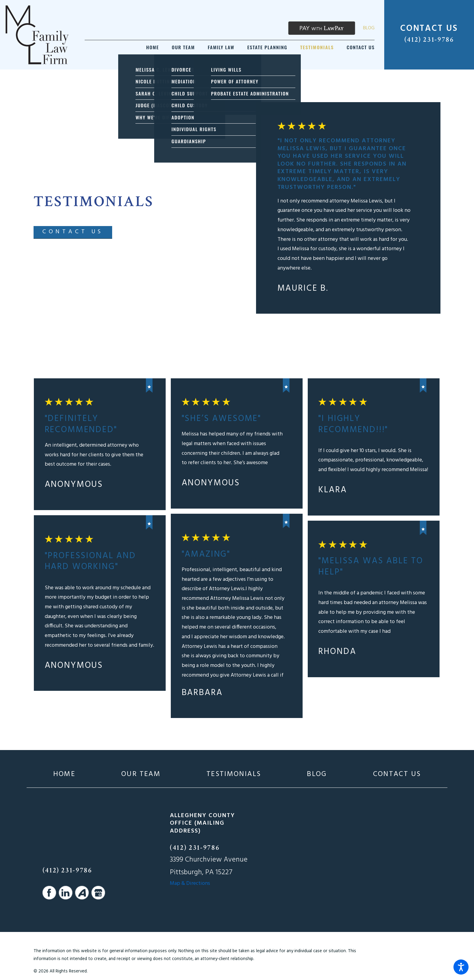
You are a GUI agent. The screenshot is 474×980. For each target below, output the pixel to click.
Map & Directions (190, 883)
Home (64, 774)
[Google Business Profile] (98, 893)
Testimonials (234, 774)
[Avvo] (82, 893)
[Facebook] (49, 893)
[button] (461, 967)
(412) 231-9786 (429, 40)
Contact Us (397, 774)
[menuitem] (153, 47)
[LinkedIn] (66, 893)
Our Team (141, 774)
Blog (369, 28)
